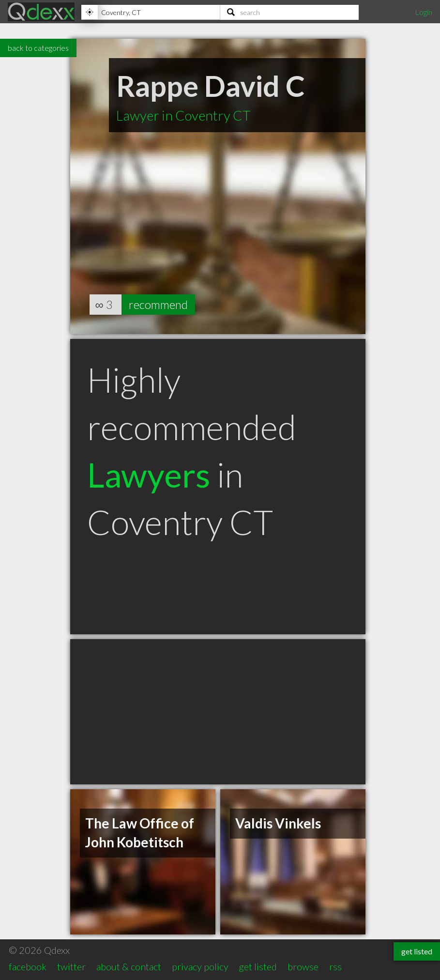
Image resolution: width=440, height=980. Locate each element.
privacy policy (200, 966)
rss (335, 966)
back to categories (38, 48)
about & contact (129, 966)
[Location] (151, 12)
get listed (258, 966)
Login (424, 12)
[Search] (290, 12)
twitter (71, 966)
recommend (158, 304)
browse (303, 966)
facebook (28, 966)
